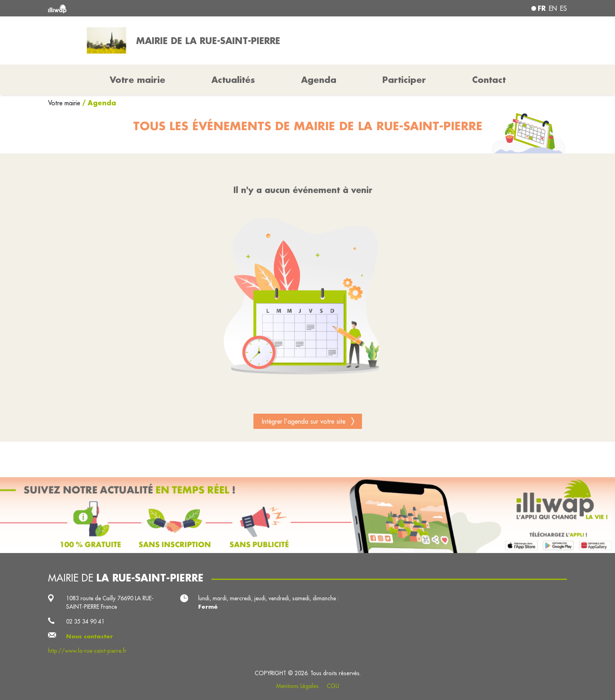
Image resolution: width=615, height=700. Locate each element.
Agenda (319, 80)
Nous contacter (89, 636)
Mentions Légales (297, 686)
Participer (404, 80)
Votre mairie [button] (138, 80)
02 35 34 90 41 (85, 622)
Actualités (233, 80)
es (564, 8)
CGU (333, 686)
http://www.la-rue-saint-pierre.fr (87, 651)
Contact (489, 80)
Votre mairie (65, 103)
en (553, 8)
